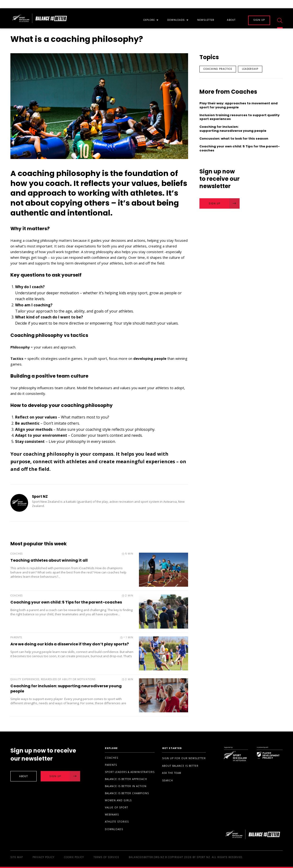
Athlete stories (117, 822)
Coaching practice (218, 69)
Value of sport (116, 807)
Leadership (250, 69)
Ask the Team (172, 773)
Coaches (112, 758)
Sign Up (224, 203)
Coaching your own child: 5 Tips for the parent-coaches (66, 602)
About (231, 20)
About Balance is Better (180, 766)
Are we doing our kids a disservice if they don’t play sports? (70, 644)
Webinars (112, 815)
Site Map (17, 857)
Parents (111, 765)
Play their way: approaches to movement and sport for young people (239, 106)
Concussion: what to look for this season (234, 139)
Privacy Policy (43, 857)
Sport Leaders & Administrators (130, 772)
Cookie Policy (74, 857)
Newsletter (206, 20)
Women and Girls (118, 800)
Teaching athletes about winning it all (49, 560)
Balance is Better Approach (126, 779)
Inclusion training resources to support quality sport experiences (239, 117)
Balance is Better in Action (126, 786)
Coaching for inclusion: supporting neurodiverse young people (66, 689)
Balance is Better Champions (127, 793)
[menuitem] (149, 18)
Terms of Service (106, 857)
